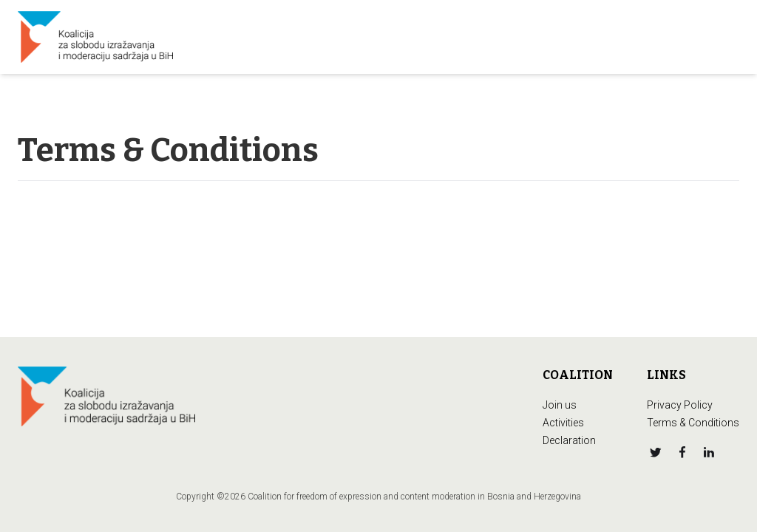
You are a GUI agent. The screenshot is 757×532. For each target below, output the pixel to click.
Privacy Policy (680, 405)
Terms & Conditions (693, 423)
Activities (563, 423)
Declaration (569, 440)
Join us (560, 405)
